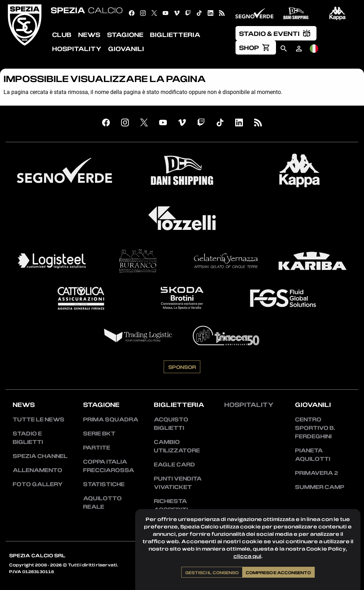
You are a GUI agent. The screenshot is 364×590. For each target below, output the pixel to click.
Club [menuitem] (62, 34)
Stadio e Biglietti (28, 438)
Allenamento (37, 470)
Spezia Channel (40, 456)
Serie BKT (99, 433)
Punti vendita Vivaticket (178, 483)
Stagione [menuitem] (125, 34)
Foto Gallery (38, 484)
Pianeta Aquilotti (313, 454)
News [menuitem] (89, 34)
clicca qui (247, 556)
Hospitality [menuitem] (77, 49)
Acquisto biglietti (171, 423)
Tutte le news (39, 419)
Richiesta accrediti (171, 505)
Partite (97, 447)
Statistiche (104, 484)
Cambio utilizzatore (177, 446)
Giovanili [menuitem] (126, 49)
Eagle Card (174, 464)
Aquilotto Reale (102, 502)
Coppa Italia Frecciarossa (109, 466)
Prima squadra (111, 419)
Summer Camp (320, 487)
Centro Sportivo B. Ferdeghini (315, 428)
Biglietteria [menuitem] (175, 34)
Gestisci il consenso (212, 572)
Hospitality (249, 404)
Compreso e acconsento (278, 572)
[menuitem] (276, 33)
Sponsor (182, 367)
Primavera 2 (316, 473)
